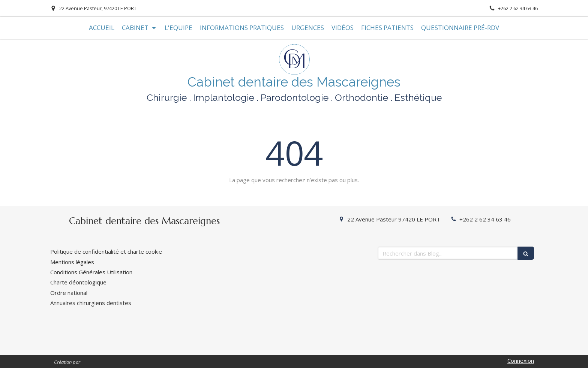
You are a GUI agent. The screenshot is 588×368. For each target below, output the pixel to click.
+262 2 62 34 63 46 (485, 219)
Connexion (521, 361)
